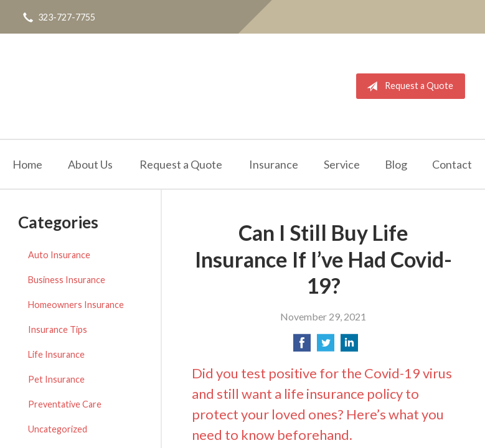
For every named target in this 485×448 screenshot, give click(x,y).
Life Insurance (56, 354)
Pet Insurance (56, 379)
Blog (396, 164)
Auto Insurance (59, 255)
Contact (452, 164)
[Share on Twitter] (326, 346)
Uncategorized (58, 429)
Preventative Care (65, 404)
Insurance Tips (58, 329)
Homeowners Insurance (76, 305)
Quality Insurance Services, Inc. (86, 86)
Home (27, 164)
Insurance (274, 164)
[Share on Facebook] (302, 346)
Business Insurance (67, 280)
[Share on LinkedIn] (349, 346)
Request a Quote (407, 86)
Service (342, 164)
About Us (90, 164)
